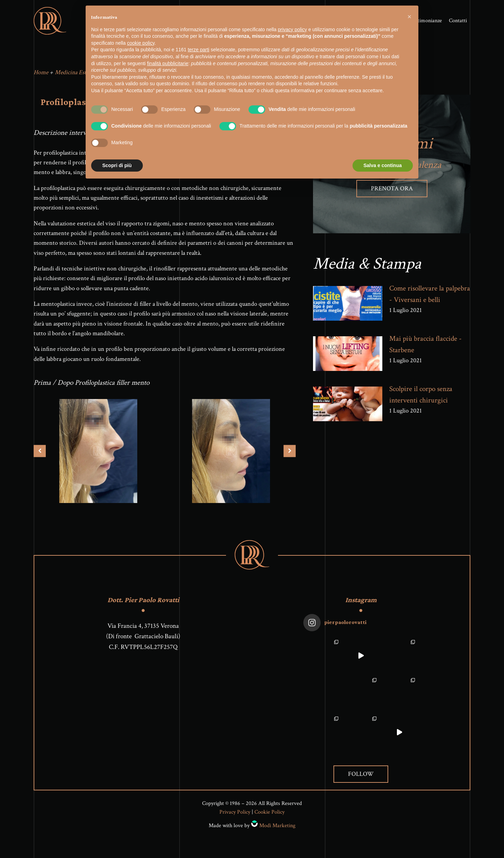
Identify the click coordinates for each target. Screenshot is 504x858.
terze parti (199, 50)
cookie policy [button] (141, 43)
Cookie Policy (270, 814)
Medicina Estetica (76, 74)
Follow (361, 776)
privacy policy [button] (293, 29)
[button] (409, 17)
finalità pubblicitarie (168, 63)
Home (41, 74)
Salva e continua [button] (383, 165)
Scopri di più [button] (117, 165)
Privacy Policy (235, 814)
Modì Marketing (277, 827)
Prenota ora (392, 190)
